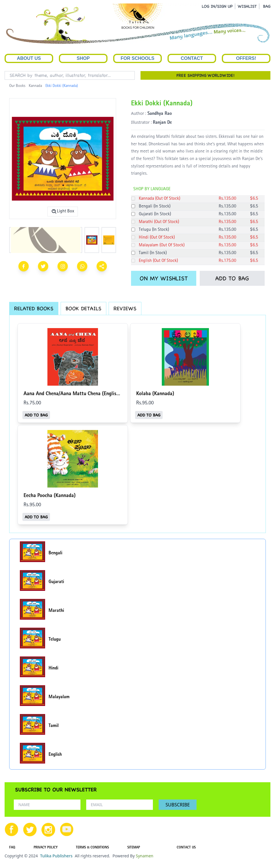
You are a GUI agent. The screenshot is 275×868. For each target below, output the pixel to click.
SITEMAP (134, 848)
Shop (83, 58)
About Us (29, 58)
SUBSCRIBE (178, 805)
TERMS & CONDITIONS (92, 848)
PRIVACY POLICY (46, 848)
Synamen (144, 856)
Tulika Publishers (56, 856)
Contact (192, 58)
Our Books (17, 86)
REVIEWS (125, 308)
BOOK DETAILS (83, 308)
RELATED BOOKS (34, 308)
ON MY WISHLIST (164, 278)
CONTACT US (186, 848)
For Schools (137, 58)
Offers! (246, 58)
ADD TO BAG (232, 278)
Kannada (35, 86)
